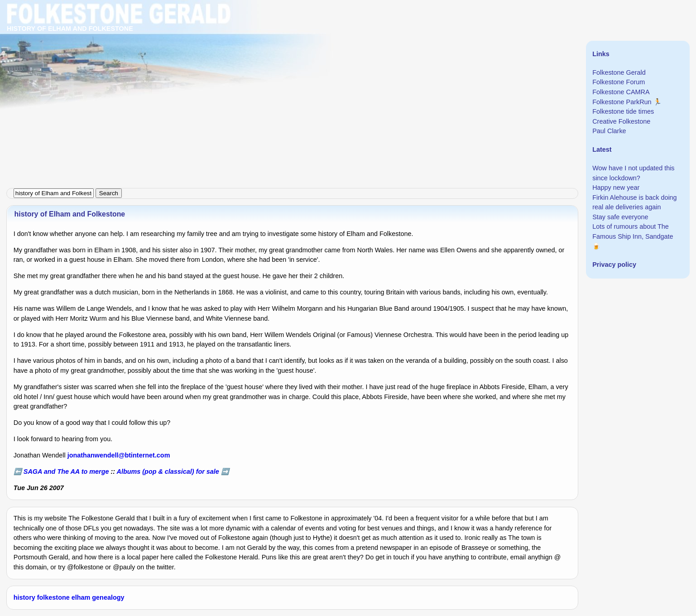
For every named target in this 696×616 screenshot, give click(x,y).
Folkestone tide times (623, 111)
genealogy (108, 597)
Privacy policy (614, 265)
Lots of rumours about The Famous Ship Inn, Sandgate (633, 231)
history (24, 597)
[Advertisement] (272, 63)
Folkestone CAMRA (621, 92)
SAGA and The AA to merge (66, 472)
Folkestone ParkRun (622, 102)
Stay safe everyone (620, 217)
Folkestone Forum (619, 82)
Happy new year (616, 188)
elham (81, 597)
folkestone (53, 597)
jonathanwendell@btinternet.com (119, 455)
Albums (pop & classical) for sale (168, 472)
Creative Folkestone (621, 121)
